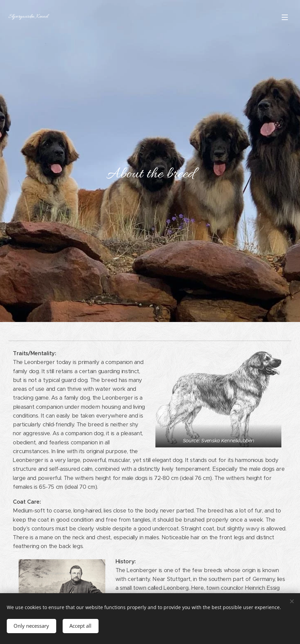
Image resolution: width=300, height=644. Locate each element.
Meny (285, 17)
